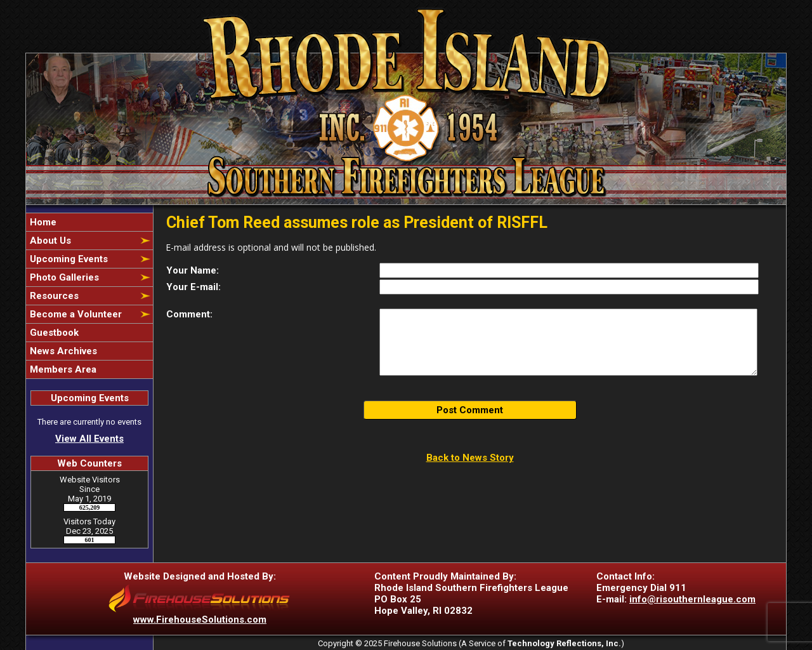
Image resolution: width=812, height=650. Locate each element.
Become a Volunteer (75, 314)
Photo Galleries (63, 277)
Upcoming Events (68, 259)
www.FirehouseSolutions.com (200, 620)
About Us (49, 241)
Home (42, 222)
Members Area (62, 369)
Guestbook (53, 333)
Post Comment (470, 410)
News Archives (62, 351)
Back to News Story (470, 458)
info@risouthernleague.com (692, 599)
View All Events (89, 439)
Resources (53, 296)
